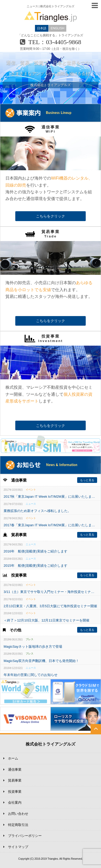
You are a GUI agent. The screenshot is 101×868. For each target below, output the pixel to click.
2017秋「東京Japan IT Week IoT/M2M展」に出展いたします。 (51, 497)
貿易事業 (15, 780)
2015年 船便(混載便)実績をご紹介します (35, 566)
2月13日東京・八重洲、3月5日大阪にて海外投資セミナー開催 (50, 606)
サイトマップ (18, 847)
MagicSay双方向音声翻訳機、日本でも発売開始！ (41, 661)
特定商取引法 (18, 825)
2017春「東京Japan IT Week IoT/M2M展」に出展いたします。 (51, 525)
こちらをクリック (51, 216)
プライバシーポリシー (25, 836)
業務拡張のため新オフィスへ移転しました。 (37, 511)
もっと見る (87, 480)
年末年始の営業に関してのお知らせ (31, 675)
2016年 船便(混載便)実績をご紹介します (35, 551)
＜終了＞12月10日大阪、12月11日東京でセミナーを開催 (46, 620)
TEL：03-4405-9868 (55, 42)
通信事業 (15, 770)
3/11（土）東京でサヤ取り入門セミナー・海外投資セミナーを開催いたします (51, 592)
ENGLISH (58, 28)
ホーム (13, 758)
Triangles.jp (51, 16)
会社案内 (15, 802)
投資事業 (15, 792)
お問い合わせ (18, 814)
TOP (96, 733)
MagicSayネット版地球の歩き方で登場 (33, 647)
